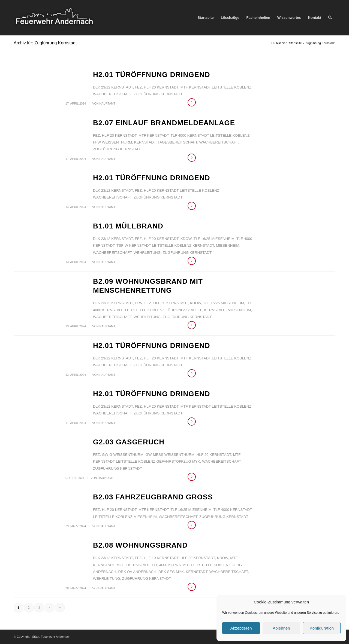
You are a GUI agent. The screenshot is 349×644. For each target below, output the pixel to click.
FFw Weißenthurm (112, 142)
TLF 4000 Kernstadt (190, 135)
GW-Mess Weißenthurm (170, 455)
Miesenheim (228, 245)
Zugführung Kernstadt (158, 94)
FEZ (138, 87)
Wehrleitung (147, 253)
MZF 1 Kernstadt (133, 565)
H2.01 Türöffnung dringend (151, 75)
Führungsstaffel (184, 310)
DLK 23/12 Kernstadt (113, 87)
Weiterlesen (192, 102)
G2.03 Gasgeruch (129, 442)
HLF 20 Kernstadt (161, 87)
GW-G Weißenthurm (123, 455)
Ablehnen (281, 628)
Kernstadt (145, 142)
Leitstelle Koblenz (232, 87)
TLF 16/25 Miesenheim (214, 239)
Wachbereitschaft (112, 94)
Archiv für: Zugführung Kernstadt (45, 43)
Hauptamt (107, 103)
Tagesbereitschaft (177, 142)
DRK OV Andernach (137, 572)
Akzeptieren (241, 628)
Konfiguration (322, 628)
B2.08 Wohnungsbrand (140, 545)
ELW (139, 303)
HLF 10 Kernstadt (161, 558)
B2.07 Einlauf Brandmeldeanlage (164, 123)
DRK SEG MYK (171, 572)
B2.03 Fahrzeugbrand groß (153, 497)
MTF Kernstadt (196, 87)
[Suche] (330, 18)
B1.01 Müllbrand (128, 226)
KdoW (186, 239)
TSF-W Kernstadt (134, 245)
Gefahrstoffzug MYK (178, 461)
